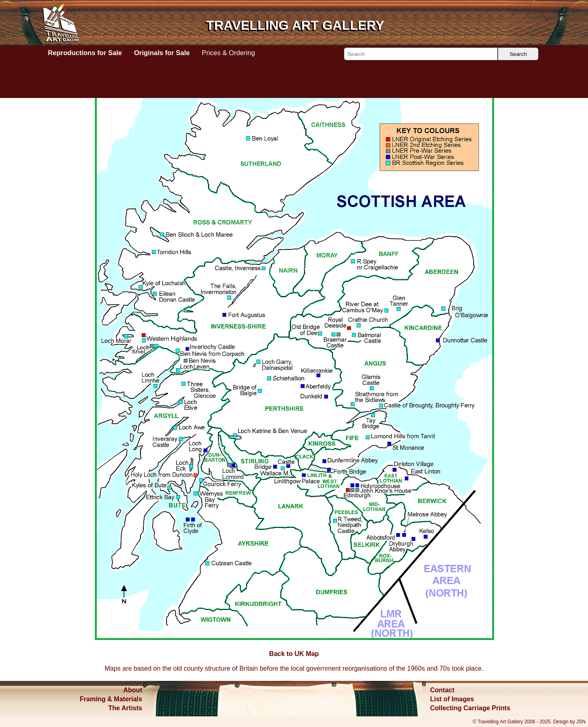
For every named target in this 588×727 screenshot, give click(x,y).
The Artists (125, 708)
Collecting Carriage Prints (470, 708)
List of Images (452, 699)
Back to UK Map (388, 81)
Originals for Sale (162, 53)
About (133, 690)
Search (518, 54)
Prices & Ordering (228, 53)
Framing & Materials (111, 699)
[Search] (421, 54)
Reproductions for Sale (85, 53)
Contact (442, 690)
